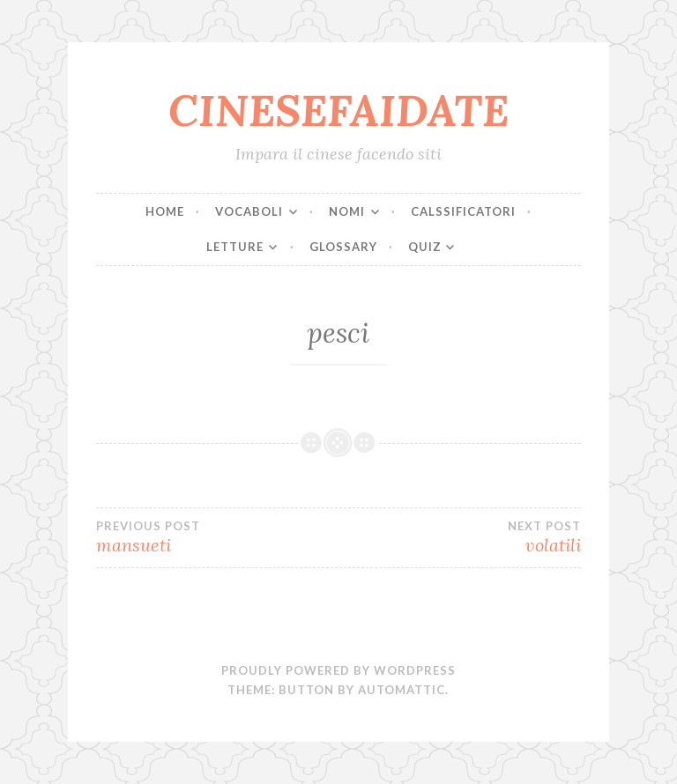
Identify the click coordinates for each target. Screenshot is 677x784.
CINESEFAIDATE (338, 110)
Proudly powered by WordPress (338, 670)
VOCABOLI (249, 211)
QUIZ (425, 247)
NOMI (347, 211)
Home (165, 211)
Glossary (343, 247)
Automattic (402, 690)
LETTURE (235, 247)
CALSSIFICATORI (463, 211)
